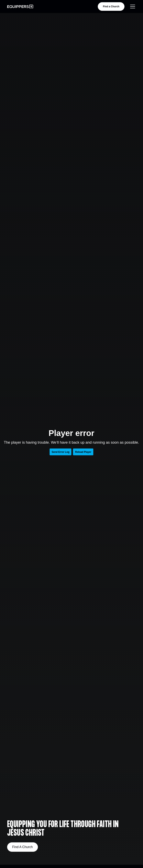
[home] (20, 7)
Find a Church (111, 7)
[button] (132, 7)
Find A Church (23, 847)
